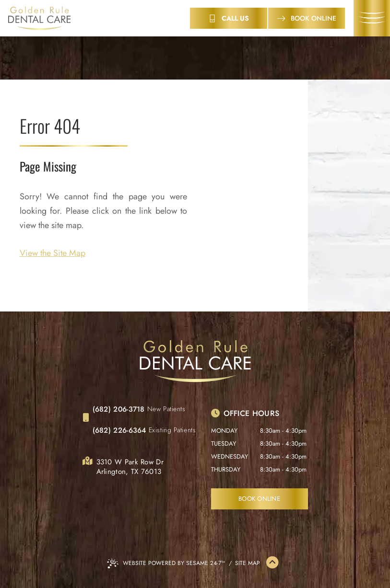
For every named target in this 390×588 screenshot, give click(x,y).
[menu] (372, 18)
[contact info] (229, 18)
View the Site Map (53, 253)
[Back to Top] (272, 563)
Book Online (259, 499)
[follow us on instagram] (135, 498)
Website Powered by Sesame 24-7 (166, 564)
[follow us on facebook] (93, 498)
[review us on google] (114, 498)
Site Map (248, 563)
